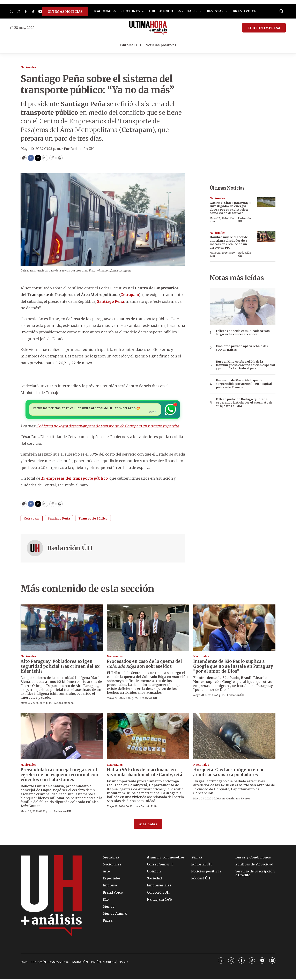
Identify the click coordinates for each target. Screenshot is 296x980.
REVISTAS (215, 11)
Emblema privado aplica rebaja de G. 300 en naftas (243, 348)
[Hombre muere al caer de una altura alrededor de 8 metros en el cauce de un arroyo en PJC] (266, 237)
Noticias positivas (161, 45)
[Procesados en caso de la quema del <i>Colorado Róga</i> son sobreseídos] (148, 629)
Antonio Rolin (149, 807)
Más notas (148, 825)
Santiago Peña (59, 520)
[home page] (148, 28)
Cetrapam (32, 520)
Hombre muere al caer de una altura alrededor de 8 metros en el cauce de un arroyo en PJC (229, 242)
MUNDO (166, 11)
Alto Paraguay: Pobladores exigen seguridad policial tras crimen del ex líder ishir (60, 667)
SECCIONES (130, 11)
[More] (143, 11)
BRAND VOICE (244, 11)
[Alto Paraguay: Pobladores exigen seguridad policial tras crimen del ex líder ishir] (62, 629)
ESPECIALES (187, 11)
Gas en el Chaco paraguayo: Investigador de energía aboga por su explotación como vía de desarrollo (230, 208)
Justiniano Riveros (239, 800)
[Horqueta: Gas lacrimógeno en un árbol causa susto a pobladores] (234, 737)
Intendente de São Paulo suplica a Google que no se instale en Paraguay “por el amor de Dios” (233, 667)
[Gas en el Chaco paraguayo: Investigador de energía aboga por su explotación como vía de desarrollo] (266, 202)
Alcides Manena (64, 704)
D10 (152, 11)
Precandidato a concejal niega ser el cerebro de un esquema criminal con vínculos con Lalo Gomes (59, 776)
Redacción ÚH (70, 549)
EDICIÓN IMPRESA (264, 28)
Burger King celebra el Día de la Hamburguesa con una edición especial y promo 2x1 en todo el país (245, 365)
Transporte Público (93, 520)
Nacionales (28, 67)
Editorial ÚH (130, 45)
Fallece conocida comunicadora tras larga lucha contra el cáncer (243, 333)
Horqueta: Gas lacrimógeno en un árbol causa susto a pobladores (229, 773)
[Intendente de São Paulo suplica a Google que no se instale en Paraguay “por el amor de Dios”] (234, 629)
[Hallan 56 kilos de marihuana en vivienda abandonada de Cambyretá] (148, 737)
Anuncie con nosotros (166, 858)
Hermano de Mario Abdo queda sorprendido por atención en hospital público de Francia (244, 384)
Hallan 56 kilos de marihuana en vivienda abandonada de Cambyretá (145, 773)
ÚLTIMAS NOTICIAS (65, 12)
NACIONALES (105, 11)
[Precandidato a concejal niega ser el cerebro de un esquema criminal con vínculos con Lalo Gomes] (62, 737)
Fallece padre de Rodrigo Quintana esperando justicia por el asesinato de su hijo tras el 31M (244, 403)
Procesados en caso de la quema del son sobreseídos (145, 665)
